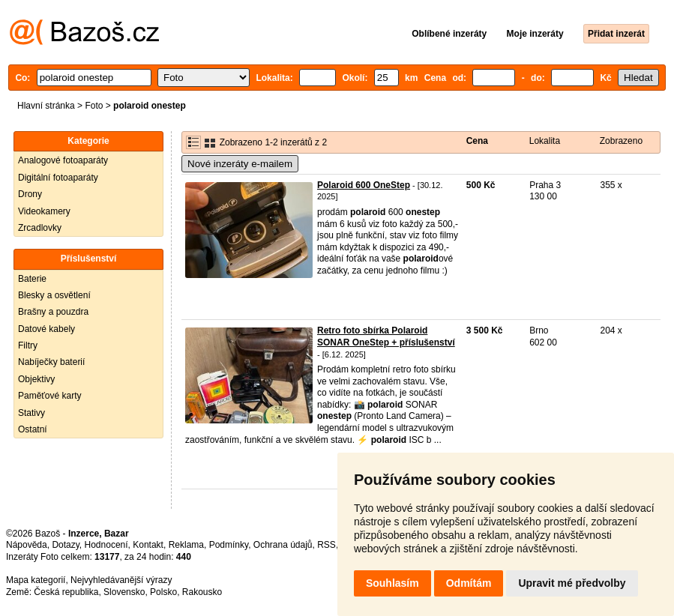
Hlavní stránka (46, 106)
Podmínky (229, 545)
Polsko (163, 592)
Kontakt (148, 545)
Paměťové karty (50, 396)
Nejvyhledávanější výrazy (121, 580)
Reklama (186, 545)
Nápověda (27, 545)
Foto (94, 106)
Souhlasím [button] (392, 583)
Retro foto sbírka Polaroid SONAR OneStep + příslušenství (386, 336)
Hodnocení (106, 545)
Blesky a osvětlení (54, 295)
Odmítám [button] (469, 583)
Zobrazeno (621, 141)
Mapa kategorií (36, 580)
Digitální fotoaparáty (58, 178)
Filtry (28, 345)
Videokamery (44, 211)
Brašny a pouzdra (53, 312)
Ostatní (33, 429)
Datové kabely (46, 329)
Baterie (32, 279)
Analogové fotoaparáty (63, 160)
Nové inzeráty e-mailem (240, 164)
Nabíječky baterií (51, 362)
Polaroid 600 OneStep (364, 185)
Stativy (31, 413)
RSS (327, 545)
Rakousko (202, 592)
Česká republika (66, 592)
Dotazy (65, 545)
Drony (30, 194)
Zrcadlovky (40, 228)
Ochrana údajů (283, 545)
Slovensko (124, 592)
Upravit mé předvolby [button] (572, 583)
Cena (477, 141)
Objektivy (36, 379)
